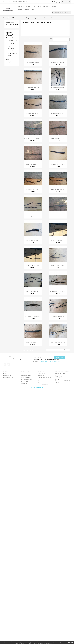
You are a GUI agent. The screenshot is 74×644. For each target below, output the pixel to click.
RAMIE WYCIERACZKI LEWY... (58, 88)
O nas (22, 374)
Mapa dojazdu (24, 381)
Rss (8, 365)
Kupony (40, 383)
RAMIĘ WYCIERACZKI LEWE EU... (58, 342)
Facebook (5, 365)
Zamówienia (41, 376)
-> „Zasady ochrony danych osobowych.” (50, 361)
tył (10, 56)
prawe (11, 51)
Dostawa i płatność (25, 377)
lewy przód (12, 49)
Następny (66, 350)
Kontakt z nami (24, 383)
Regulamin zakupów (26, 376)
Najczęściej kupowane (9, 377)
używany (12, 62)
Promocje (6, 374)
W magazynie (13, 40)
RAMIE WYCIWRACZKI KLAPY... (33, 62)
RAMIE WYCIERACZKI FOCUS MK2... (33, 139)
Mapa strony (24, 385)
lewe (10, 46)
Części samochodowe (24, 7)
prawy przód (13, 53)
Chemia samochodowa (50, 7)
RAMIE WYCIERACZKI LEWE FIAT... (58, 291)
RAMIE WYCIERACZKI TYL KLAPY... (33, 317)
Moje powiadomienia (43, 385)
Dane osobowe (42, 374)
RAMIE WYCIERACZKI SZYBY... (33, 190)
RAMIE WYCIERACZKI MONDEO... (58, 215)
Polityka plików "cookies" (27, 379)
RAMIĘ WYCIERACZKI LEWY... (58, 317)
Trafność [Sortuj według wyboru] (61, 39)
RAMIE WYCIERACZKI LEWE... (33, 88)
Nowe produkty (7, 376)
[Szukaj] (61, 12)
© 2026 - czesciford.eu (37, 388)
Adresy (40, 381)
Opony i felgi (37, 7)
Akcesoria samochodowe (25, 9)
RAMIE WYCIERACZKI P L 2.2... (33, 215)
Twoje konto (42, 371)
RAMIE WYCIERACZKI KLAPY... (58, 62)
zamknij (70, 643)
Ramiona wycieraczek (12, 23)
